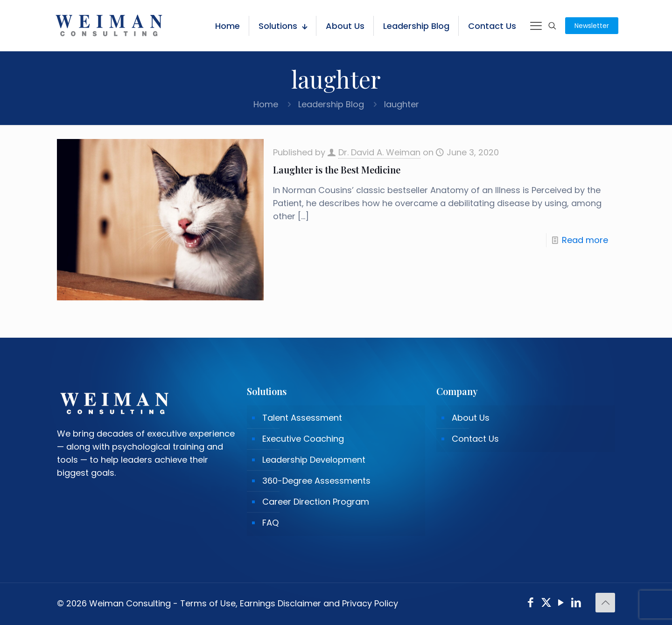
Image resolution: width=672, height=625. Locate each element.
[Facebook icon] (531, 604)
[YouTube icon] (561, 604)
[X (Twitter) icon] (546, 604)
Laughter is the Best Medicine (337, 170)
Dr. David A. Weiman (379, 152)
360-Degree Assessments (316, 481)
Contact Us (475, 439)
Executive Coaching (303, 439)
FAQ (270, 523)
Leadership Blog (331, 104)
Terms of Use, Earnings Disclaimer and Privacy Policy (289, 603)
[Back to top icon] (605, 603)
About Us (471, 418)
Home (266, 104)
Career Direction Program (316, 502)
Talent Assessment (302, 418)
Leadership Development (314, 460)
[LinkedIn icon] (577, 604)
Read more (585, 240)
